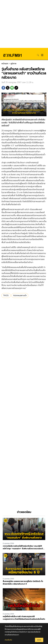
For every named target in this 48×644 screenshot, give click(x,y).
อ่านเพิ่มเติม (8, 640)
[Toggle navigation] (42, 55)
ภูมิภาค (13, 64)
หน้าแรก (5, 64)
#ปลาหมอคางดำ (20, 295)
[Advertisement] (24, 24)
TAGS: (6, 295)
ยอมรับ (39, 640)
